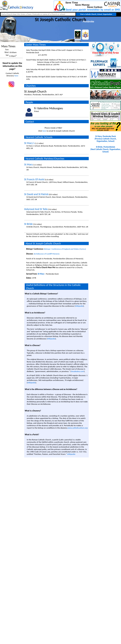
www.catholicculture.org (78, 428)
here (16, 76)
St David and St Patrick (36, 194)
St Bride (28, 224)
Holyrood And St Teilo (36, 209)
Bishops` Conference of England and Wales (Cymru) (65, 249)
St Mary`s (29, 143)
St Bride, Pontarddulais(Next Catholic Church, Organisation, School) (106, 149)
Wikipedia (79, 306)
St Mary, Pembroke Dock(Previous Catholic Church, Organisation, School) (106, 139)
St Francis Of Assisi (34, 179)
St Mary (28, 164)
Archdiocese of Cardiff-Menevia (47, 254)
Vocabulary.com (78, 371)
